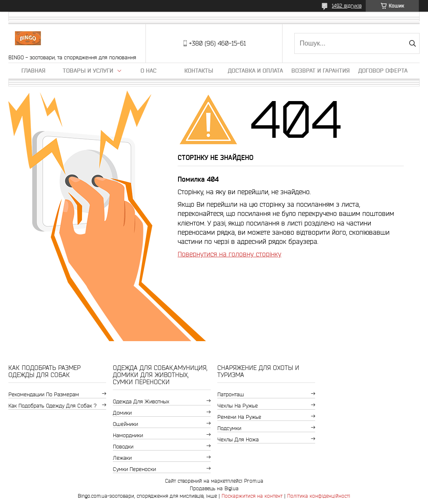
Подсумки (229, 428)
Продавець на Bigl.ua (214, 488)
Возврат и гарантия (321, 71)
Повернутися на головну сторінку (229, 254)
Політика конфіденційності (319, 496)
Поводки (123, 447)
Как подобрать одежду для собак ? (52, 406)
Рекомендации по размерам (44, 394)
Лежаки (122, 458)
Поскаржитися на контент (252, 496)
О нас (148, 71)
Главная (33, 71)
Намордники (128, 435)
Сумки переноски (134, 469)
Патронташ (231, 394)
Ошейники (125, 424)
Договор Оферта (383, 71)
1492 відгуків (347, 6)
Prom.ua (254, 481)
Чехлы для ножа (238, 439)
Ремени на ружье (239, 417)
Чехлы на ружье (238, 406)
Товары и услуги (88, 71)
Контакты (199, 71)
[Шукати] (412, 43)
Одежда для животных (141, 401)
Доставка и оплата (255, 71)
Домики (122, 413)
